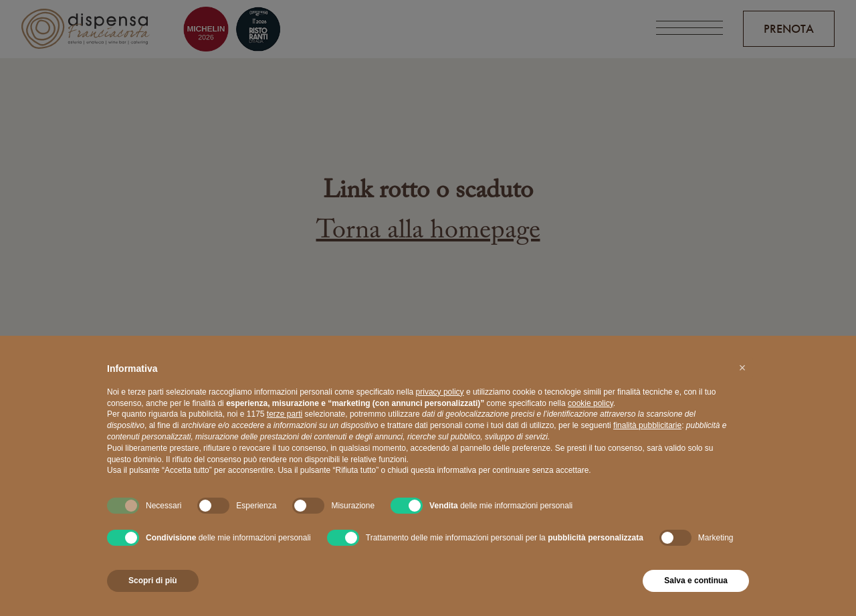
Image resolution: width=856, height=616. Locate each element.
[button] (742, 368)
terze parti (285, 414)
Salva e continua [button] (696, 581)
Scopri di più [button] (153, 581)
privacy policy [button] (440, 392)
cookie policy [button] (591, 403)
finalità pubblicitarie (647, 425)
